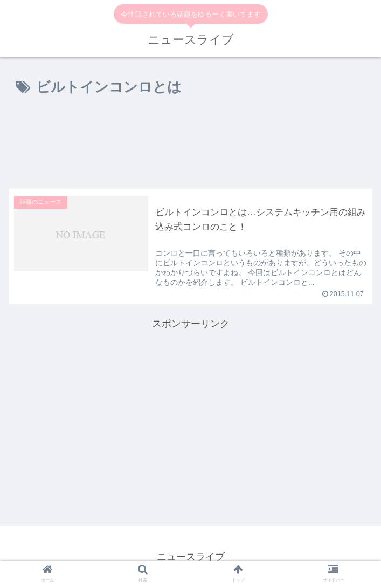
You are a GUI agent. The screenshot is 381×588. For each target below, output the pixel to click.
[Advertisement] (190, 145)
